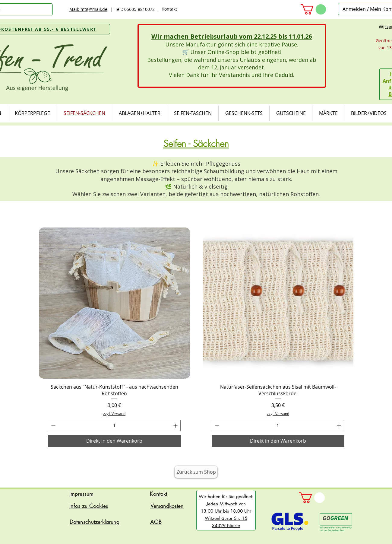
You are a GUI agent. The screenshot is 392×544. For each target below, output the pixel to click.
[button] (313, 9)
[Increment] (176, 426)
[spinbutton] (114, 426)
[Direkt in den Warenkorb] (114, 441)
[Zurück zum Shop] (196, 472)
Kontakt (169, 9)
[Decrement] (53, 426)
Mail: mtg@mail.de (88, 9)
